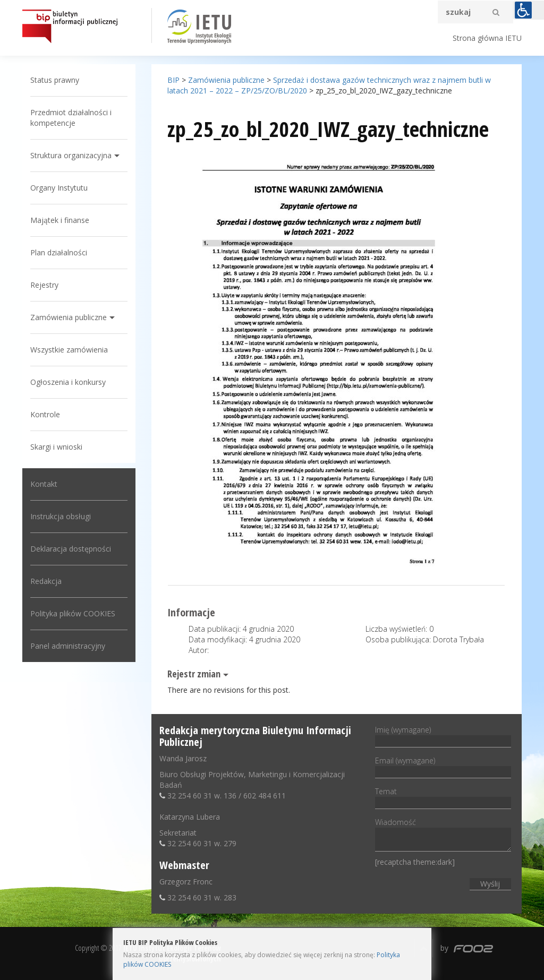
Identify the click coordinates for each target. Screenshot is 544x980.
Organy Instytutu (59, 188)
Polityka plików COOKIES (73, 613)
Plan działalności (59, 252)
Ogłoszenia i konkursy (68, 382)
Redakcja (46, 581)
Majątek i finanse (60, 220)
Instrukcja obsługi (61, 516)
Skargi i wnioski (56, 447)
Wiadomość (443, 835)
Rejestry (44, 285)
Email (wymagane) (443, 766)
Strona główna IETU (487, 38)
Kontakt (44, 484)
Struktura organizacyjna (71, 155)
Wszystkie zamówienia (69, 350)
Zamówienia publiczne (69, 317)
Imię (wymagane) (443, 735)
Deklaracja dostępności (71, 549)
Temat (443, 797)
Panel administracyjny (68, 646)
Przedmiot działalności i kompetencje (71, 118)
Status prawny (55, 80)
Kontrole (45, 414)
